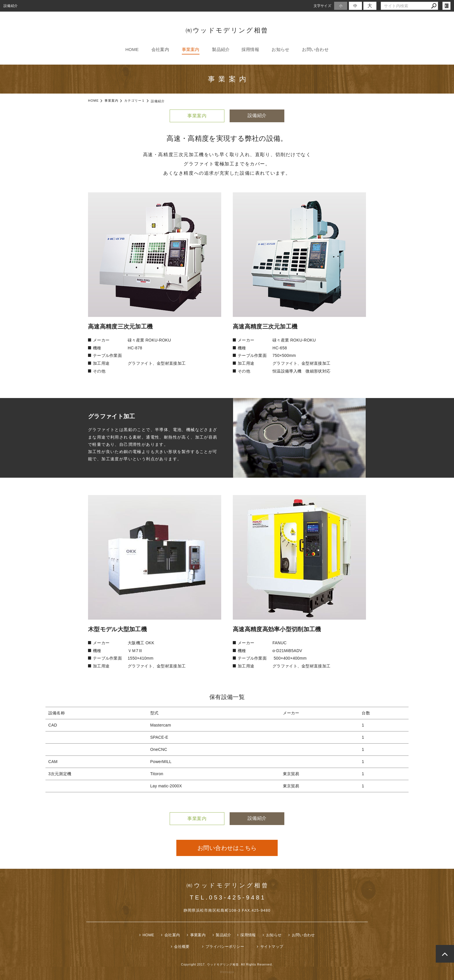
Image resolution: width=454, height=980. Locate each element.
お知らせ (280, 49)
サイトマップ (272, 947)
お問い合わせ (315, 49)
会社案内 (160, 49)
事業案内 (191, 49)
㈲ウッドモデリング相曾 (227, 30)
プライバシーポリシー (225, 947)
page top (445, 954)
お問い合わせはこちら (227, 848)
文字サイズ (323, 6)
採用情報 (250, 49)
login (446, 6)
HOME (132, 49)
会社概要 (182, 947)
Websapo (227, 972)
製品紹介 (221, 49)
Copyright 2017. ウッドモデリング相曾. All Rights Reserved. (227, 965)
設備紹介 (259, 115)
